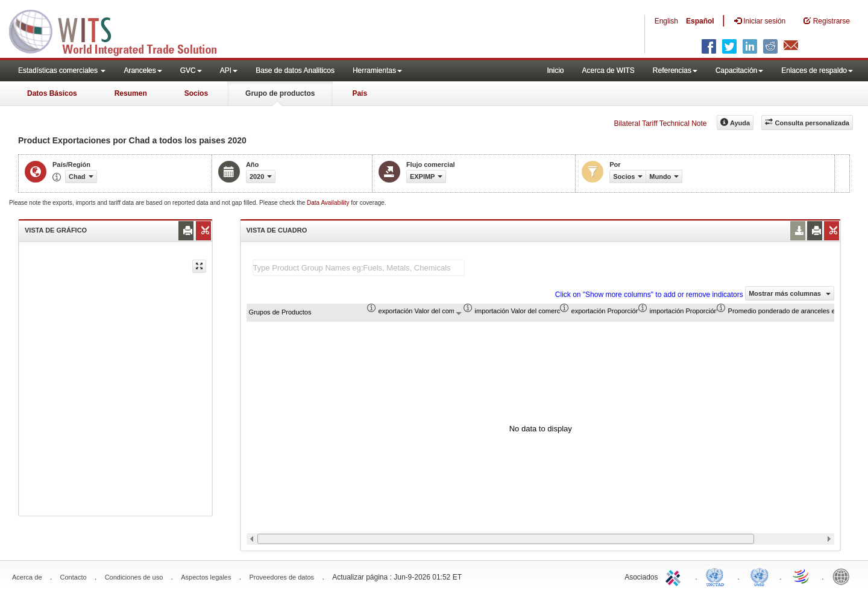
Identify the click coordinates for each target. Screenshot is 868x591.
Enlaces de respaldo (817, 70)
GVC (191, 70)
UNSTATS (759, 576)
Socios (196, 93)
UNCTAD (717, 576)
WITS (121, 30)
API (229, 70)
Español (700, 21)
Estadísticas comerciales (62, 70)
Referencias (675, 70)
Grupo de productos (280, 93)
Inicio (555, 70)
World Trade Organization (802, 576)
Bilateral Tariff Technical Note (660, 124)
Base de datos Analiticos (295, 70)
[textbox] (359, 268)
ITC (675, 576)
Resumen (131, 93)
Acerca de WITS (608, 70)
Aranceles (143, 70)
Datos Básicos (52, 93)
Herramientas (377, 70)
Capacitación (739, 70)
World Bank (844, 576)
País (360, 93)
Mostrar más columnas (790, 293)
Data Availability (329, 203)
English (666, 21)
